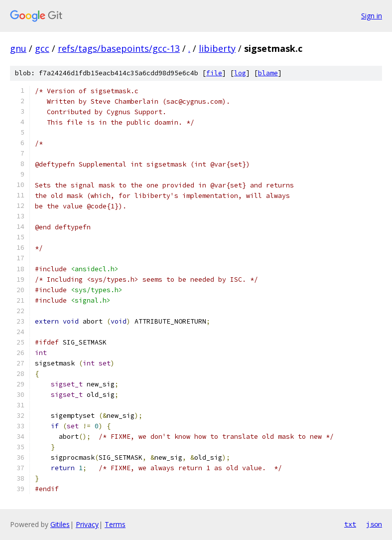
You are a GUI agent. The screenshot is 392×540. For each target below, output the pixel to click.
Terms (115, 524)
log (240, 73)
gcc (42, 48)
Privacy (87, 524)
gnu (18, 48)
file (214, 73)
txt (350, 524)
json (374, 524)
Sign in (372, 16)
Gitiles (60, 524)
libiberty (217, 48)
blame (268, 73)
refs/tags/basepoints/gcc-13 (119, 48)
